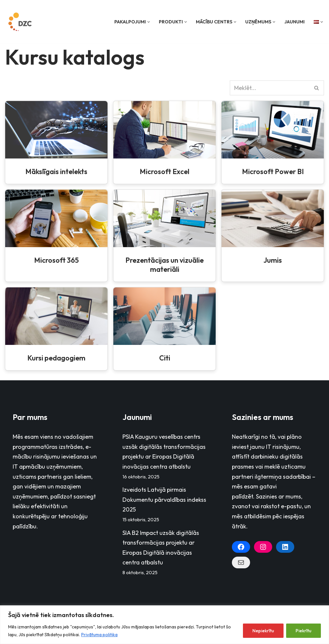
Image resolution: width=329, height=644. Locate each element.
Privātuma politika (99, 635)
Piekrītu (304, 631)
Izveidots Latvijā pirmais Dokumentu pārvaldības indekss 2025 (164, 499)
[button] (149, 22)
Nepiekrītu (263, 631)
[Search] (270, 88)
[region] (164, 625)
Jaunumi (294, 22)
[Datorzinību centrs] (21, 22)
